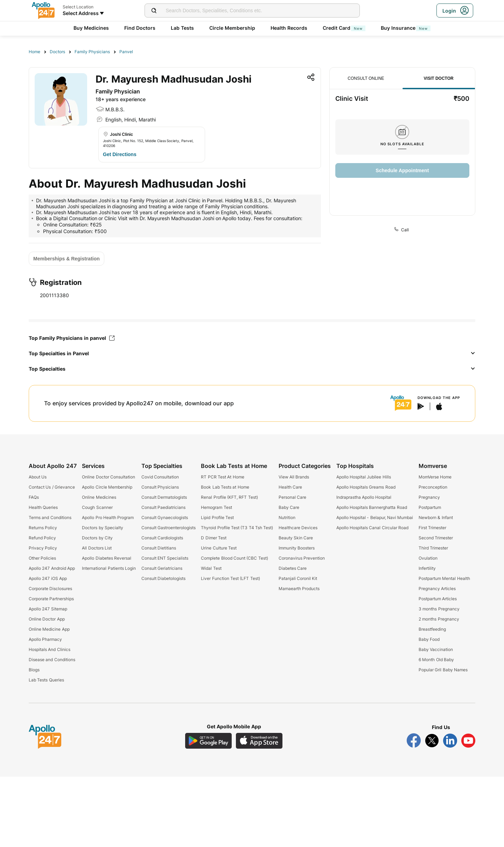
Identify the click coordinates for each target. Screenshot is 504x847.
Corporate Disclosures (50, 589)
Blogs (34, 670)
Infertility (427, 568)
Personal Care (292, 497)
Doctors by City (97, 538)
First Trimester (432, 528)
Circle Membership (232, 28)
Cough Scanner (97, 507)
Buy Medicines (91, 28)
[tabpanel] (402, 138)
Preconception (433, 487)
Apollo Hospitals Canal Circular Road (372, 528)
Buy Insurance (406, 28)
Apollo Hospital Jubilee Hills (364, 477)
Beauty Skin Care (296, 538)
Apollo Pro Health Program (108, 517)
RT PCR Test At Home (222, 477)
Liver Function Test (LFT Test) (230, 578)
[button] (252, 353)
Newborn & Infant (436, 517)
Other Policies (42, 558)
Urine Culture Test (219, 548)
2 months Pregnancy (439, 619)
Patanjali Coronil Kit (298, 578)
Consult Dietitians (159, 548)
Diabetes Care (293, 568)
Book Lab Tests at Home (225, 487)
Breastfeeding (432, 629)
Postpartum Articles (438, 599)
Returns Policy (43, 528)
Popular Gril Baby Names (443, 670)
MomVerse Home (435, 477)
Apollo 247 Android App (52, 568)
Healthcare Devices (298, 528)
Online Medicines (99, 497)
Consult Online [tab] (366, 78)
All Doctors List (97, 548)
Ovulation (428, 558)
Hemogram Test (216, 507)
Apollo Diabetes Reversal (107, 558)
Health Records (289, 28)
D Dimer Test (214, 538)
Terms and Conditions (50, 517)
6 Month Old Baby (436, 660)
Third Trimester (433, 548)
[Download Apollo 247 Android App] (208, 741)
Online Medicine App (49, 629)
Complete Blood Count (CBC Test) (234, 558)
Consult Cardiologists (162, 538)
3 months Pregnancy (439, 609)
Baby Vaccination (436, 649)
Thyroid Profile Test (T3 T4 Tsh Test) (237, 528)
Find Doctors (140, 28)
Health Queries (43, 507)
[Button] (120, 154)
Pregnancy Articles (437, 589)
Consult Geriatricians (162, 568)
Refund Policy (42, 538)
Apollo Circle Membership (107, 487)
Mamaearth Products (299, 589)
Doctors (57, 52)
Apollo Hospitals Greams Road (366, 487)
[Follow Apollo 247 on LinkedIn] (450, 741)
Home (34, 52)
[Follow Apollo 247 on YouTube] (468, 741)
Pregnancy (429, 497)
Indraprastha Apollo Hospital (364, 497)
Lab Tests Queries (46, 680)
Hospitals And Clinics (50, 649)
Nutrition (287, 517)
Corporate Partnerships (51, 599)
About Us (38, 477)
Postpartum (430, 507)
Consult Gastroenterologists (169, 528)
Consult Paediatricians (163, 507)
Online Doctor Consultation (108, 477)
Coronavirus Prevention (302, 558)
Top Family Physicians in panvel (72, 338)
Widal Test (211, 568)
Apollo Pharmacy (45, 639)
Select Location (78, 7)
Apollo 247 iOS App (48, 578)
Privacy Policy (43, 548)
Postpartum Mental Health (444, 578)
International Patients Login (109, 568)
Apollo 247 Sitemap (48, 609)
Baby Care (289, 507)
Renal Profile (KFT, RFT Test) (229, 497)
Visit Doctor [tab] (439, 78)
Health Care (290, 487)
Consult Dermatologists (164, 497)
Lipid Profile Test (217, 517)
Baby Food (429, 639)
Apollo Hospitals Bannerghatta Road (372, 507)
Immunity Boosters (297, 548)
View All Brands (294, 477)
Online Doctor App (47, 619)
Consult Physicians (160, 487)
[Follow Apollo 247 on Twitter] (432, 741)
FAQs (34, 497)
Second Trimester (436, 538)
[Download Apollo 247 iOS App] (259, 741)
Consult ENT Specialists (165, 558)
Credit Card (344, 28)
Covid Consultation (160, 477)
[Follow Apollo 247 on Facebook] (414, 741)
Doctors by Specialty (103, 528)
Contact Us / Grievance (52, 487)
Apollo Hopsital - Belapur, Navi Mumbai (375, 517)
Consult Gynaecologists (165, 517)
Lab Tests (182, 28)
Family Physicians (92, 52)
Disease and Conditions (52, 660)
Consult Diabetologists (163, 578)
